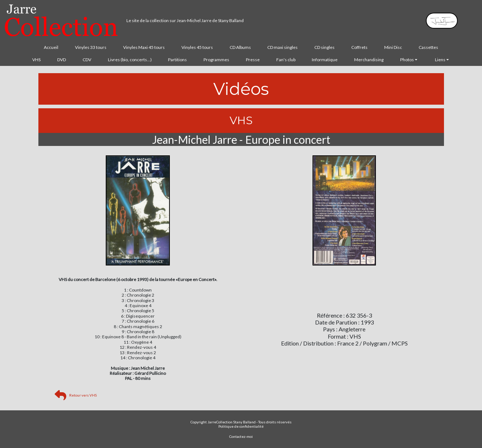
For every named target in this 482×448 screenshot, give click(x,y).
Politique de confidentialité (241, 426)
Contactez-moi (241, 436)
